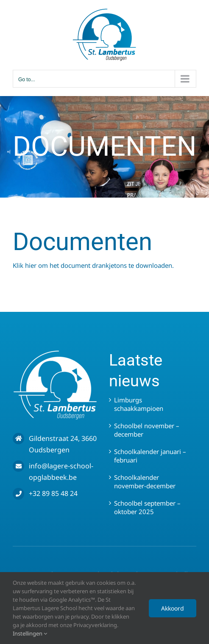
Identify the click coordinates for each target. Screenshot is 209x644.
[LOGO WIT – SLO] (55, 353)
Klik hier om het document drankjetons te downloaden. (93, 265)
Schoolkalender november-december (145, 482)
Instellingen (30, 633)
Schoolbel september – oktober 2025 (147, 507)
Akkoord (173, 608)
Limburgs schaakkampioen (139, 404)
